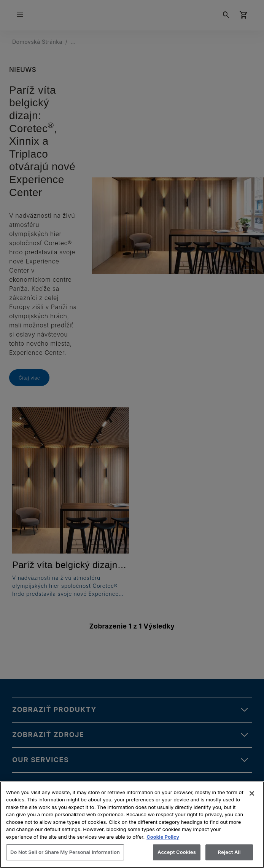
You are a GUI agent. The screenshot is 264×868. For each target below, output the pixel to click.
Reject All (229, 852)
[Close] (252, 793)
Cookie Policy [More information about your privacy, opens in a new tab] (163, 837)
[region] (132, 825)
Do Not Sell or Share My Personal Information (65, 852)
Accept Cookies (177, 852)
